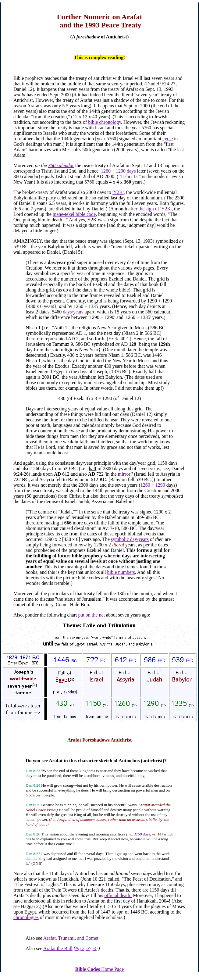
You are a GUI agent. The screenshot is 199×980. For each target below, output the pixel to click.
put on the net (91, 615)
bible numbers (121, 572)
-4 (95, 948)
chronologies (26, 917)
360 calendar (61, 165)
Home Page (100, 969)
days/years (73, 312)
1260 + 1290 (153, 485)
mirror (124, 474)
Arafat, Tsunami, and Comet (71, 938)
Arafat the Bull (58, 948)
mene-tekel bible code (74, 214)
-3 (88, 948)
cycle (168, 139)
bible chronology (105, 122)
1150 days (142, 834)
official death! (118, 895)
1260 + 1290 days (118, 171)
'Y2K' (118, 192)
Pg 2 (80, 948)
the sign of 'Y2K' (155, 209)
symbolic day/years (130, 539)
